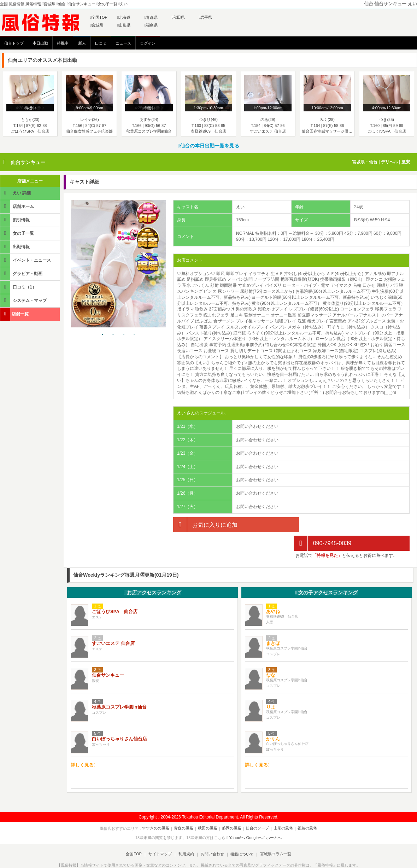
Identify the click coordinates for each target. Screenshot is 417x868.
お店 (152, 574)
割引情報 (16, 220)
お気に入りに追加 (205, 525)
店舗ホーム (18, 206)
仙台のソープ (257, 810)
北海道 (124, 17)
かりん (273, 720)
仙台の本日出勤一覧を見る (208, 146)
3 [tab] (124, 335)
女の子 (326, 574)
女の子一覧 (18, 233)
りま (271, 689)
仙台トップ (14, 43)
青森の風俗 (185, 810)
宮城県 (97, 25)
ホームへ (273, 819)
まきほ (273, 625)
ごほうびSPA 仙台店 (115, 593)
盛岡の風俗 (232, 810)
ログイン (148, 43)
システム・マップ (24, 300)
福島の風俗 (306, 810)
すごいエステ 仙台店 (113, 625)
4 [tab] (134, 335)
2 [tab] (113, 335)
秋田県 (178, 17)
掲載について (241, 835)
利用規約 (186, 835)
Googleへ (254, 819)
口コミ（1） (19, 287)
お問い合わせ (212, 835)
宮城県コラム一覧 (274, 835)
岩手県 (205, 17)
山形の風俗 (282, 810)
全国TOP (99, 17)
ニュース (123, 43)
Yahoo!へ (237, 819)
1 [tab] (102, 335)
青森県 (151, 17)
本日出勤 (40, 43)
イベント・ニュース (26, 260)
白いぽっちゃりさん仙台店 (119, 720)
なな (271, 657)
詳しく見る (83, 746)
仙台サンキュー (28, 162)
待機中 (63, 43)
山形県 (124, 25)
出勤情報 (16, 247)
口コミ (101, 43)
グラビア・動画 (22, 273)
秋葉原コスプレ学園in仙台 (119, 689)
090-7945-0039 (322, 525)
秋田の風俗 (208, 810)
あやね (273, 593)
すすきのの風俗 (158, 810)
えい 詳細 (16, 193)
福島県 (151, 25)
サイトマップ (160, 835)
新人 (82, 43)
